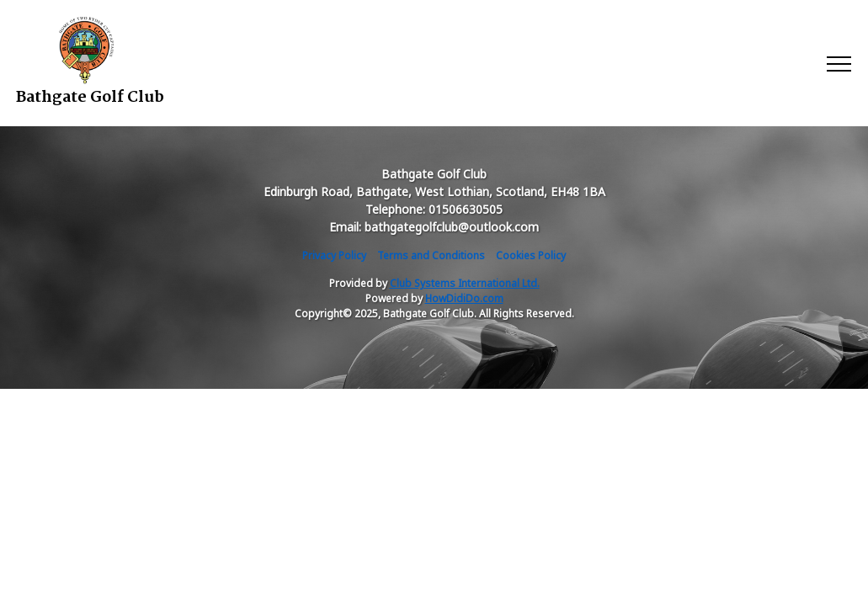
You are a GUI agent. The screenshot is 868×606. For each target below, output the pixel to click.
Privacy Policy (334, 255)
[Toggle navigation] (838, 63)
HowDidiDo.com (464, 298)
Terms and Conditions (431, 255)
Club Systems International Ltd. (465, 283)
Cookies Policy (531, 255)
